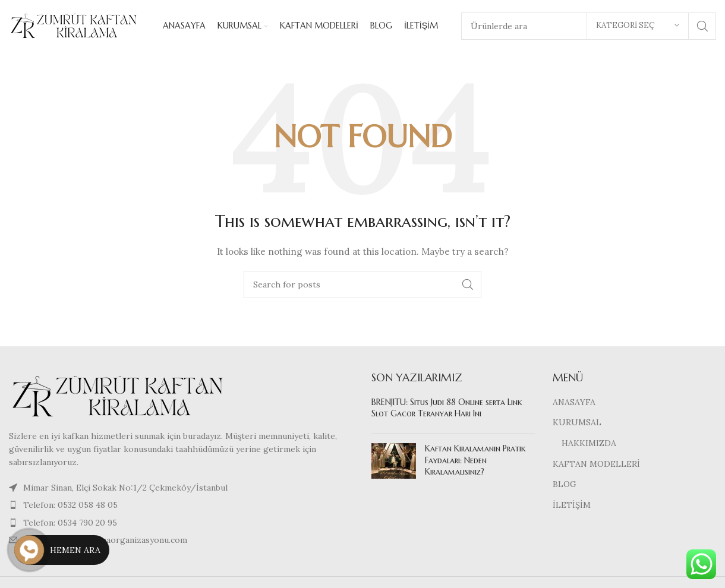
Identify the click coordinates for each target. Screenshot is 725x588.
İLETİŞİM (572, 506)
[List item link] (181, 507)
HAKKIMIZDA (589, 444)
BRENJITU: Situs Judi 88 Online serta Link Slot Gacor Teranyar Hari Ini (447, 409)
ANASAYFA (574, 403)
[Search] (363, 286)
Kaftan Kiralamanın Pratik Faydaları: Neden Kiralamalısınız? (475, 461)
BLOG (565, 486)
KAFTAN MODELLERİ (596, 465)
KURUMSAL (577, 424)
